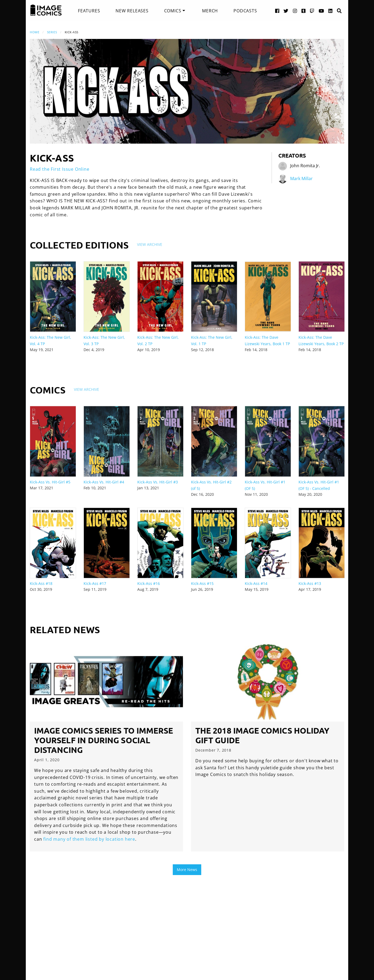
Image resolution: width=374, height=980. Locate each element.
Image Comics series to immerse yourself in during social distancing (104, 740)
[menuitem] (89, 11)
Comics (173, 11)
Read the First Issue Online (60, 169)
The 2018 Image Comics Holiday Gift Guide (262, 735)
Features (89, 11)
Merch (210, 11)
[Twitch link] (312, 11)
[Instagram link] (295, 11)
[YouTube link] (321, 11)
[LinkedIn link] (330, 11)
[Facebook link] (277, 11)
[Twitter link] (286, 11)
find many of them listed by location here (89, 839)
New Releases (132, 11)
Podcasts (245, 11)
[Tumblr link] (304, 11)
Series (52, 32)
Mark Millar (301, 178)
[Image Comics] (46, 10)
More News (187, 870)
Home (35, 32)
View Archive (150, 244)
